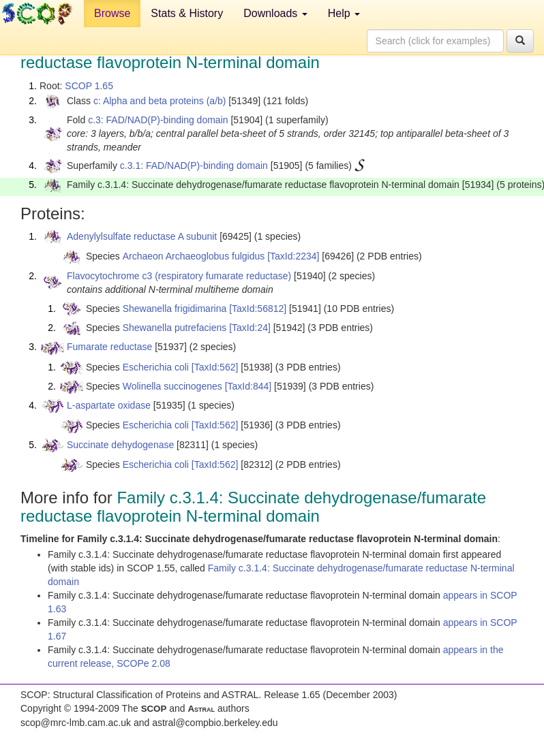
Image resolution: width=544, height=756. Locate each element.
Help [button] (344, 13)
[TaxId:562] (215, 367)
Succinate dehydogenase (120, 445)
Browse (112, 13)
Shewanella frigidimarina (175, 309)
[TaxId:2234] (293, 256)
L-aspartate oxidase (109, 405)
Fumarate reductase (109, 347)
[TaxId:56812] (258, 309)
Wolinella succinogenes (172, 386)
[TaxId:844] (248, 386)
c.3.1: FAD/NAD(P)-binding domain (194, 166)
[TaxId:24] (250, 328)
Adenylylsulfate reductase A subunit (142, 236)
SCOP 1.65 (89, 86)
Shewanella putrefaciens (175, 328)
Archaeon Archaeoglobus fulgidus (194, 256)
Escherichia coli (156, 367)
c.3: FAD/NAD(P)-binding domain (158, 120)
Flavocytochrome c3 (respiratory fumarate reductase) (179, 276)
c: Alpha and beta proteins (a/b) (160, 101)
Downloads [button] (275, 13)
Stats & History (187, 13)
